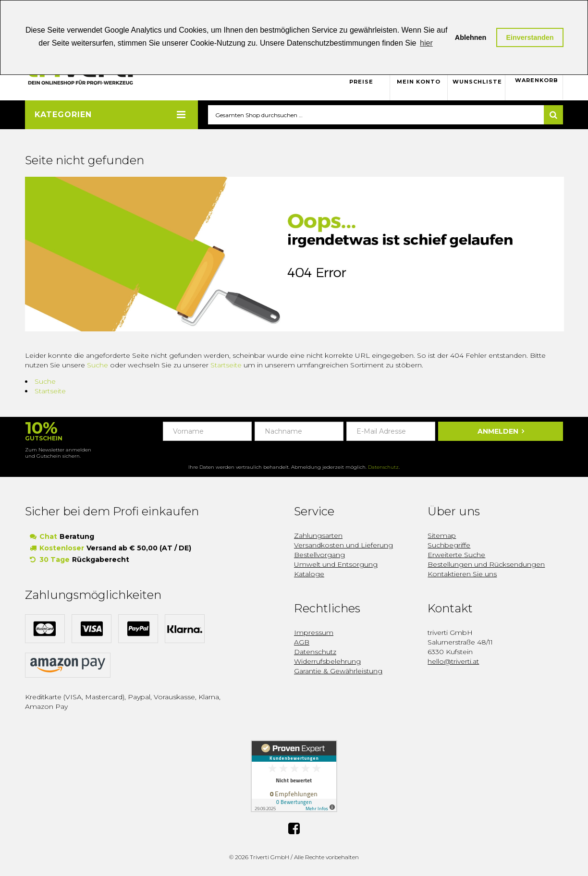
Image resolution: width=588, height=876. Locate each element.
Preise (361, 82)
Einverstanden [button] (530, 37)
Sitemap (442, 536)
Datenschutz (383, 468)
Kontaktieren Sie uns (462, 574)
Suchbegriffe (449, 546)
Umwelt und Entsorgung (336, 565)
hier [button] (426, 43)
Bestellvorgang (319, 555)
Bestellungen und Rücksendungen (486, 565)
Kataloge (309, 574)
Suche (98, 365)
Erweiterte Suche (456, 555)
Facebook (294, 829)
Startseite (226, 365)
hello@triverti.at (453, 662)
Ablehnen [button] (471, 37)
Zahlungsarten (318, 536)
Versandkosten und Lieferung (343, 546)
